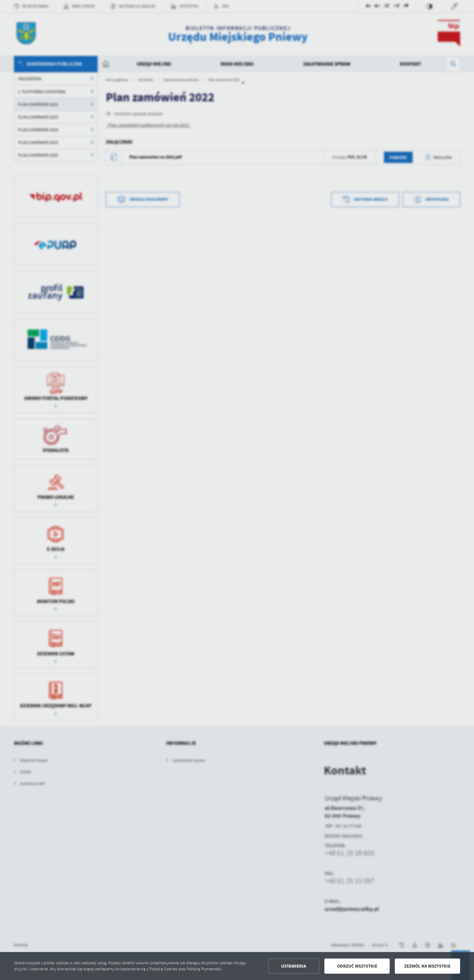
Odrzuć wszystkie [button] (357, 966)
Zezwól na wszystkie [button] (427, 966)
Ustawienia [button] (294, 966)
